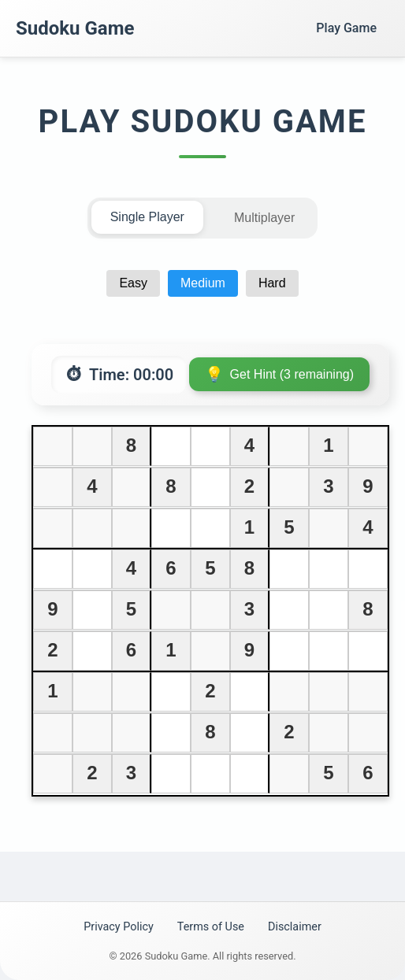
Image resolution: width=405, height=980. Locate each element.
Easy (133, 283)
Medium (203, 283)
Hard (272, 283)
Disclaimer (295, 927)
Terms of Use (211, 927)
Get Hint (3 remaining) (292, 374)
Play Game (346, 28)
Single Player (147, 217)
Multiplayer (264, 218)
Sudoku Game (75, 28)
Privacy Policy (119, 927)
